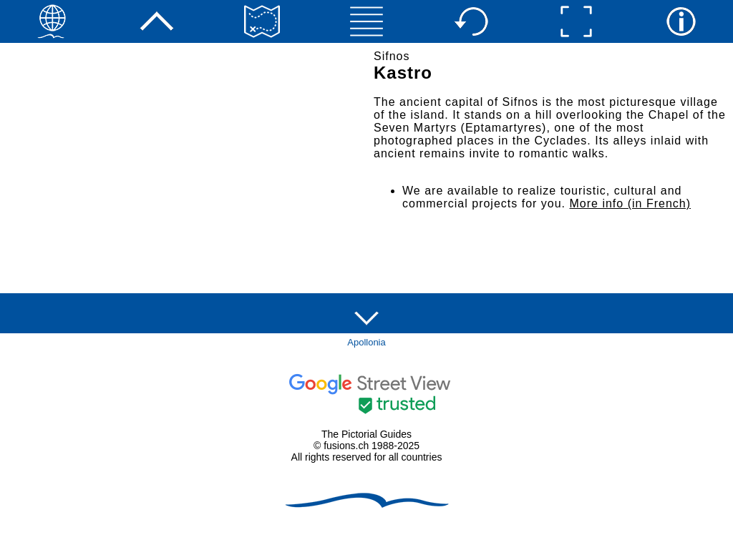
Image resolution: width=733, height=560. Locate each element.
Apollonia (366, 342)
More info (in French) (631, 203)
